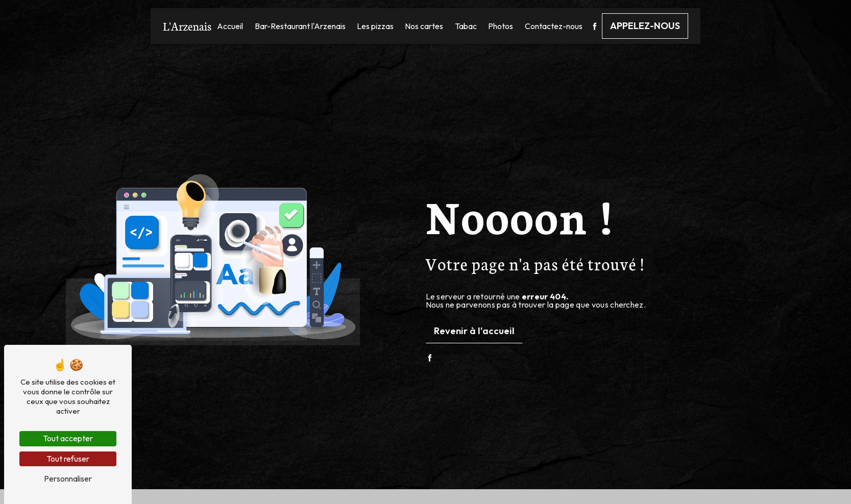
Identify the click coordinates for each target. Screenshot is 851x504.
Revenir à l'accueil (474, 331)
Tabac (466, 26)
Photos (501, 26)
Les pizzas (375, 26)
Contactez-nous (554, 26)
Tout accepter (68, 438)
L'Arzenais (187, 26)
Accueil (230, 26)
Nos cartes (424, 26)
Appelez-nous (645, 26)
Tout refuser (68, 459)
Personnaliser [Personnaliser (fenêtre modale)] (68, 478)
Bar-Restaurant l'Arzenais (300, 26)
